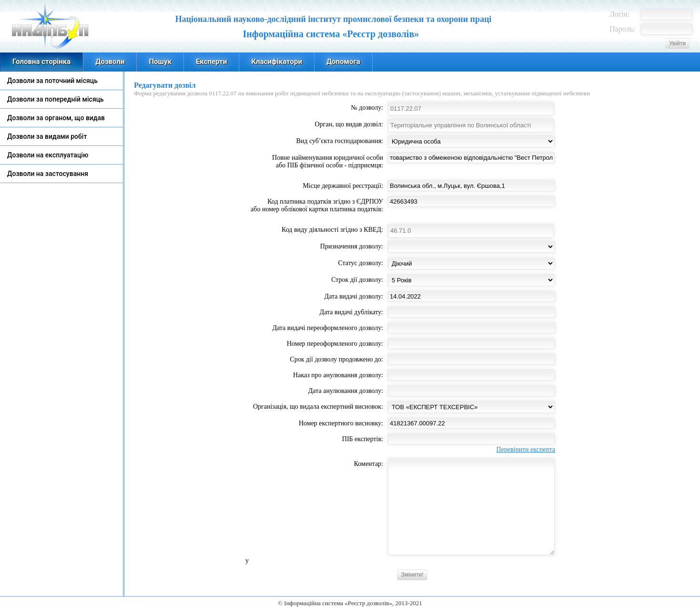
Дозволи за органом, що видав (56, 118)
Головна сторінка (41, 62)
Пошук (160, 62)
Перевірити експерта (526, 449)
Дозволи (110, 62)
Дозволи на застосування (48, 174)
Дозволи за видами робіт (47, 136)
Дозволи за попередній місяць (56, 99)
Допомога (343, 62)
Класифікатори (277, 62)
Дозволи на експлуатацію (48, 155)
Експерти (211, 62)
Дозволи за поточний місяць (52, 81)
